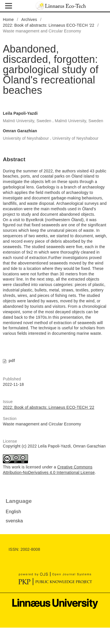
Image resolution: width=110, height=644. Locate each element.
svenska (14, 521)
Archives (29, 20)
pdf (12, 361)
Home (8, 20)
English (13, 512)
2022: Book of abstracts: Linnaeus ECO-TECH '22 (49, 25)
